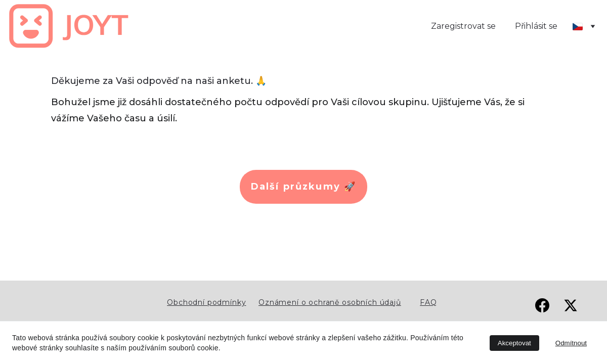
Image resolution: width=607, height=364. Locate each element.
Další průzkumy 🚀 (304, 187)
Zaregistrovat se (463, 26)
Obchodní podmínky (206, 302)
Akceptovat (514, 343)
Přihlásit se (536, 26)
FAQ (428, 302)
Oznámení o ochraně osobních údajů (330, 302)
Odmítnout (571, 343)
